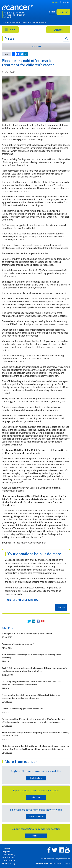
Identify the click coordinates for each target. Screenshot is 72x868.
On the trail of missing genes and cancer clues (23, 709)
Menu (10, 30)
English (55, 2)
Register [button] (63, 12)
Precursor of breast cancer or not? (18, 644)
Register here (36, 778)
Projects (6, 852)
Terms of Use (8, 857)
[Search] (66, 39)
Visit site (36, 797)
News (9, 38)
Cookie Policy (8, 854)
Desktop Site (8, 860)
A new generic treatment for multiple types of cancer (27, 634)
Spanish (66, 2)
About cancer (36, 816)
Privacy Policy (9, 863)
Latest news (36, 47)
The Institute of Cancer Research (51, 182)
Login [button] (52, 12)
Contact (6, 849)
